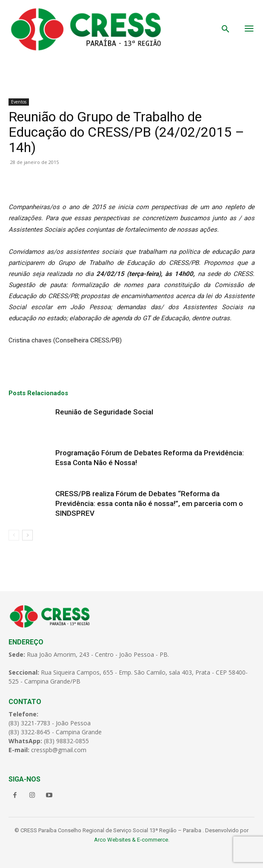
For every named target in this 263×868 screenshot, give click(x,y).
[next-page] (27, 535)
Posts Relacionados (38, 393)
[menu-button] (249, 29)
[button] (226, 30)
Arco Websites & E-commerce (131, 840)
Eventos (19, 102)
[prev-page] (14, 535)
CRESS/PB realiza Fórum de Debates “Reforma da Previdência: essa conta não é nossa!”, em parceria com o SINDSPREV (149, 503)
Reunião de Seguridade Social (104, 412)
